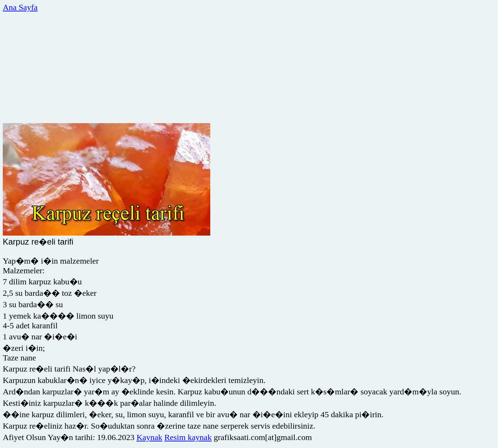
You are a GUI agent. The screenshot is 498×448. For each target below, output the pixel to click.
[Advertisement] (211, 67)
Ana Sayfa (20, 7)
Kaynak (150, 437)
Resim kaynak (188, 437)
